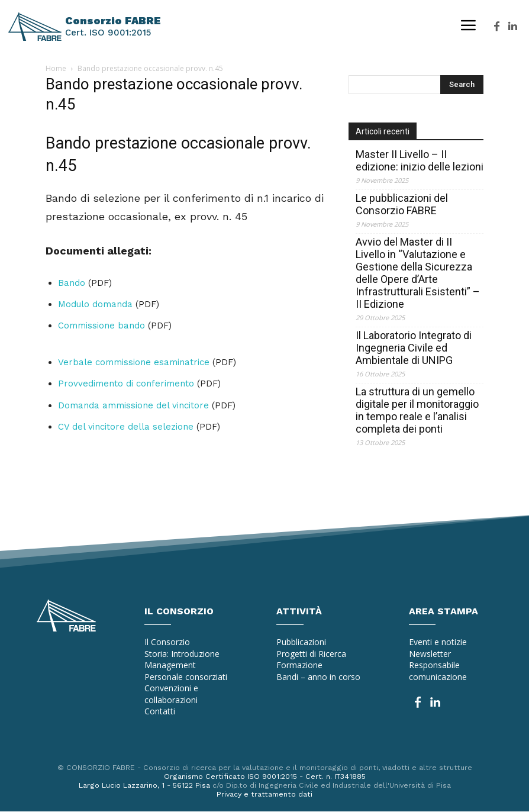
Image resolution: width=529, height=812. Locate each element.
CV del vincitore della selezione (126, 427)
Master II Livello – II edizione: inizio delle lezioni (420, 160)
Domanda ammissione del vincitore (133, 405)
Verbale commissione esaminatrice (134, 362)
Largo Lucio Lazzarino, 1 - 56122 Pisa (141, 786)
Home (56, 68)
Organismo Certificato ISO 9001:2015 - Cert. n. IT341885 (265, 776)
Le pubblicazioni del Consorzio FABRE (402, 204)
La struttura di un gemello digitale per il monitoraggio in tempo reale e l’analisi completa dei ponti (417, 410)
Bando (72, 283)
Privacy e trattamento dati (264, 795)
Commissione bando (101, 326)
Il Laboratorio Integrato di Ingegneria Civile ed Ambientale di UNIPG (414, 348)
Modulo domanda (95, 304)
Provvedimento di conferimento (126, 384)
